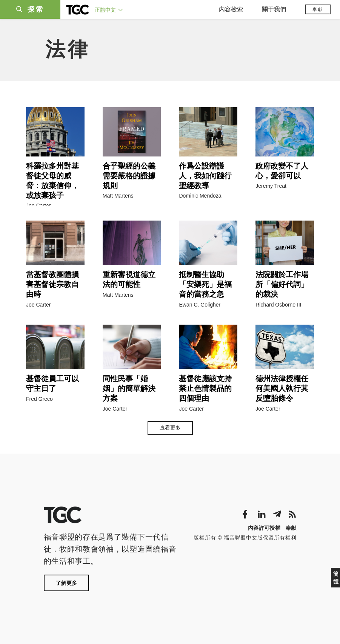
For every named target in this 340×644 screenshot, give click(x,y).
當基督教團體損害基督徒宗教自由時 (52, 284)
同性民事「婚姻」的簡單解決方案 (129, 388)
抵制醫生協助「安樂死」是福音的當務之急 (205, 284)
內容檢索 (231, 9)
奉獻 (318, 9)
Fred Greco (39, 399)
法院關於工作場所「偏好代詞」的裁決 (282, 284)
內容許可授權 (264, 528)
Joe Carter (38, 205)
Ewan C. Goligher (200, 305)
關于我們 (274, 9)
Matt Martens (118, 196)
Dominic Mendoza (200, 196)
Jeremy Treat (271, 186)
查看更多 (170, 428)
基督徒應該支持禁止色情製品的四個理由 (205, 388)
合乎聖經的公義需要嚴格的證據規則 (129, 176)
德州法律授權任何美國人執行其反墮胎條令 (282, 388)
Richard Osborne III (278, 305)
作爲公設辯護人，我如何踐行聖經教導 (205, 176)
